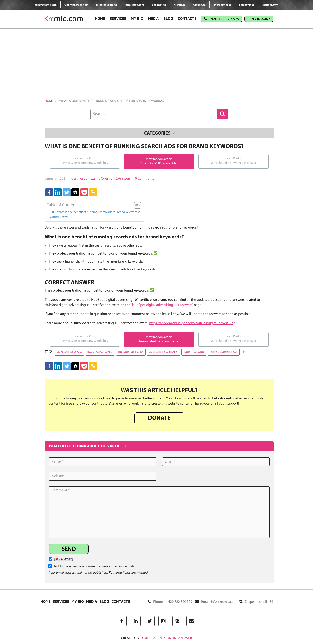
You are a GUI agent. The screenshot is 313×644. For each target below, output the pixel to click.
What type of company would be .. (85, 161)
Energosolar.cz (222, 5)
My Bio (137, 18)
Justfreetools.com (46, 5)
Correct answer (60, 217)
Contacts (187, 18)
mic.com (64, 18)
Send (69, 549)
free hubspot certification (131, 352)
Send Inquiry (259, 19)
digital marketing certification (164, 352)
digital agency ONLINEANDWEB (166, 638)
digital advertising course (69, 352)
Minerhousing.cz (106, 5)
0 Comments (144, 179)
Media (153, 18)
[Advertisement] (156, 58)
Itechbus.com (270, 5)
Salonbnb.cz (247, 5)
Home (100, 18)
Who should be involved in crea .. (234, 161)
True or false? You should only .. (159, 342)
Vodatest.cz (159, 5)
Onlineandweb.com (76, 5)
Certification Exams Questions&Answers (101, 179)
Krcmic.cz (180, 5)
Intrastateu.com (134, 5)
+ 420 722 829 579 (222, 19)
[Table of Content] (137, 205)
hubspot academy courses (100, 352)
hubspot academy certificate (224, 352)
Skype (256, 602)
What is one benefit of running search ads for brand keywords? (99, 212)
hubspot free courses (194, 352)
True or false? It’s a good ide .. (159, 164)
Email (216, 602)
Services (118, 18)
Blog (168, 18)
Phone (170, 602)
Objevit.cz (199, 5)
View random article (159, 159)
